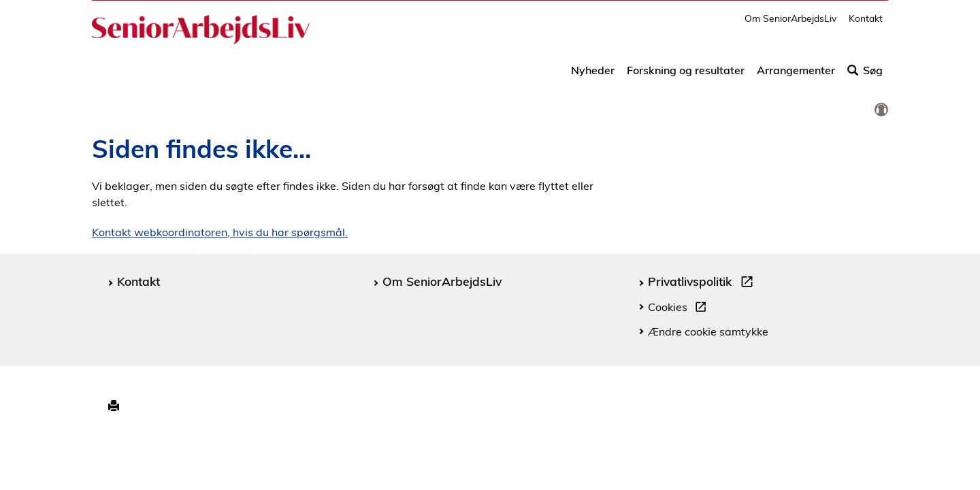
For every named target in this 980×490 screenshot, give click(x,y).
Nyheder (593, 76)
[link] (881, 110)
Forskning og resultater (686, 76)
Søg (865, 76)
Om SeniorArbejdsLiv (790, 24)
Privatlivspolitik (703, 283)
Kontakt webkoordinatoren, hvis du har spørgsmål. (220, 232)
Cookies (680, 309)
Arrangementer (796, 76)
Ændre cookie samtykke (708, 331)
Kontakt (866, 24)
